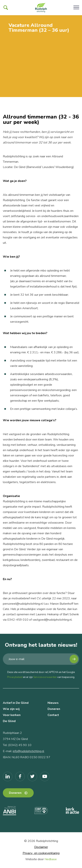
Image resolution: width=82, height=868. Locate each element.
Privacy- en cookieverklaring (41, 853)
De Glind (9, 721)
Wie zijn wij (11, 709)
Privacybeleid (15, 677)
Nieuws (53, 703)
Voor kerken (12, 715)
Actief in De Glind (16, 703)
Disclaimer (41, 847)
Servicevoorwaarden (45, 677)
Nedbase (51, 859)
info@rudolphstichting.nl (28, 751)
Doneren (54, 709)
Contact (53, 715)
